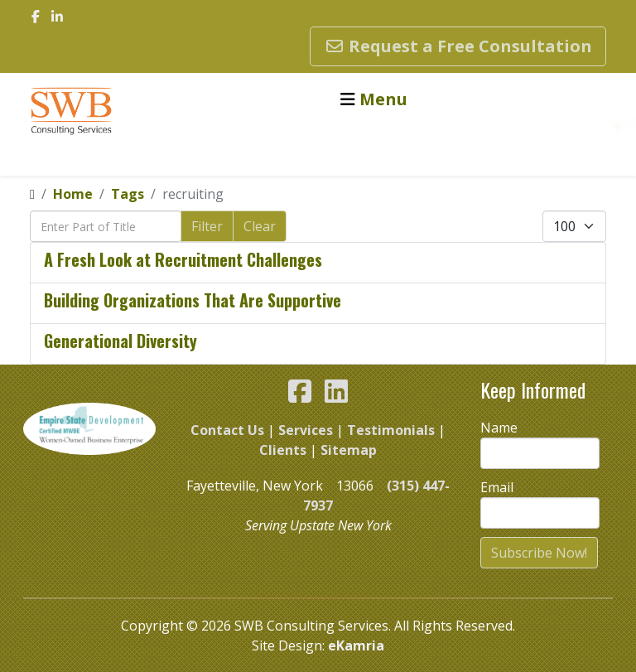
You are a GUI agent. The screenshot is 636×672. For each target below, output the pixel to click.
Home (73, 194)
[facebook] (36, 17)
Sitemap (349, 450)
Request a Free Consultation (458, 46)
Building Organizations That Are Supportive (193, 300)
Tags (128, 194)
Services (306, 430)
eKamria (356, 645)
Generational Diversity (120, 341)
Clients (283, 450)
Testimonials (391, 430)
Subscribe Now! (539, 553)
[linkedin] (57, 17)
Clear (260, 226)
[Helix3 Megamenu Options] (374, 99)
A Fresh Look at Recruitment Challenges (183, 259)
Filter (207, 226)
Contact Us (227, 430)
